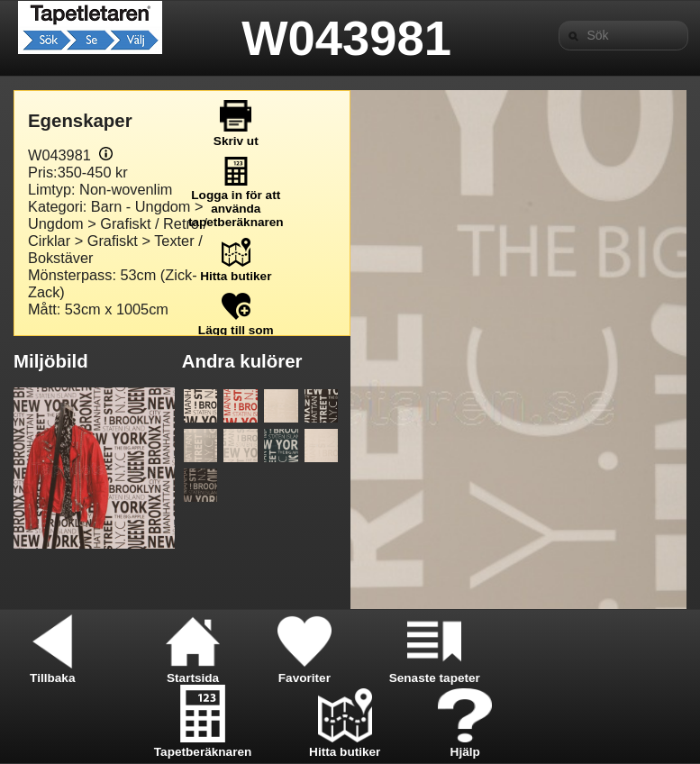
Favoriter (305, 671)
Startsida (193, 671)
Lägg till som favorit (236, 330)
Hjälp (465, 745)
